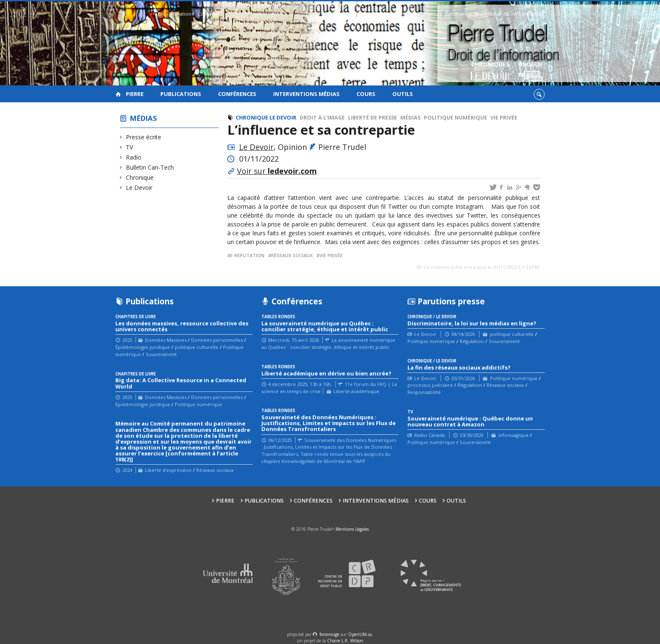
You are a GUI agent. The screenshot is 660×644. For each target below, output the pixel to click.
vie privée (331, 255)
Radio (134, 157)
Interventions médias (313, 4)
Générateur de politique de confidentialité (494, 14)
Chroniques (490, 72)
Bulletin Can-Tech (150, 167)
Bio (162, 14)
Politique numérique (455, 118)
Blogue (531, 72)
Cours (348, 4)
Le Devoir (139, 188)
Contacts (208, 14)
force (329, 634)
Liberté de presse (373, 118)
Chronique (140, 177)
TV (130, 147)
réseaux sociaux (292, 255)
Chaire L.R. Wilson (345, 641)
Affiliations (182, 14)
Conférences (269, 4)
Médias (144, 118)
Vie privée (504, 118)
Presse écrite (144, 137)
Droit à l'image (322, 118)
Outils (537, 4)
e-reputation (247, 255)
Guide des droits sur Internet (408, 14)
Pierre (211, 4)
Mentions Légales (352, 529)
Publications (237, 4)
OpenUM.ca (360, 634)
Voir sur (277, 171)
